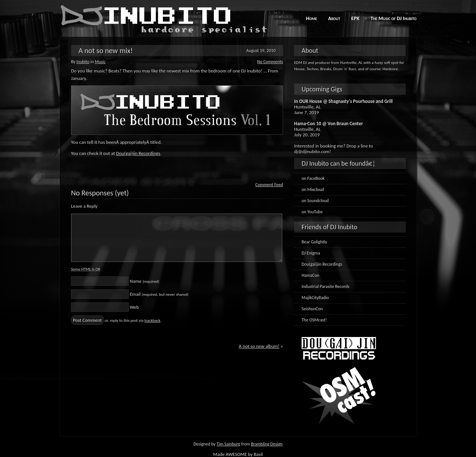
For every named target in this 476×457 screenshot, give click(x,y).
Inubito (83, 62)
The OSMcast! (314, 320)
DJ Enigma (311, 253)
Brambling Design (267, 444)
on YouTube (312, 212)
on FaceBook (313, 178)
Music (100, 62)
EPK (356, 18)
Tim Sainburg (228, 444)
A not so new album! (259, 346)
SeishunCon (312, 309)
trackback (152, 320)
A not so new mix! (106, 51)
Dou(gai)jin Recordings (138, 153)
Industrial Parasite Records (326, 286)
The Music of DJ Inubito (394, 18)
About (334, 18)
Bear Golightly (314, 242)
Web (134, 307)
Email (159, 294)
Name (144, 281)
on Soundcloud (315, 201)
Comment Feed (269, 185)
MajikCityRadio (315, 298)
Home (311, 18)
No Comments (270, 62)
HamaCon (311, 275)
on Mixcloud (313, 189)
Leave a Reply (84, 206)
